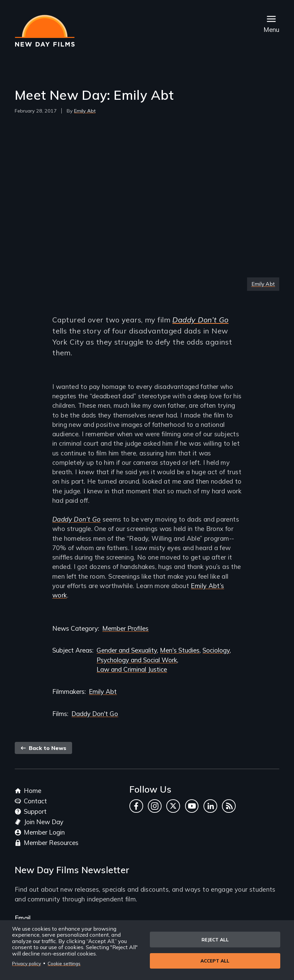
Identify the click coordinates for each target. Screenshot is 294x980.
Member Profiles (125, 628)
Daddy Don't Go (95, 714)
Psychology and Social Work (137, 660)
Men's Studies (180, 650)
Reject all (215, 939)
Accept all (215, 961)
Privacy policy (26, 963)
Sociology (216, 650)
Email (23, 918)
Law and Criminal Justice (132, 669)
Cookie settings (64, 963)
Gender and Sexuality (127, 650)
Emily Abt (85, 111)
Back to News (43, 748)
